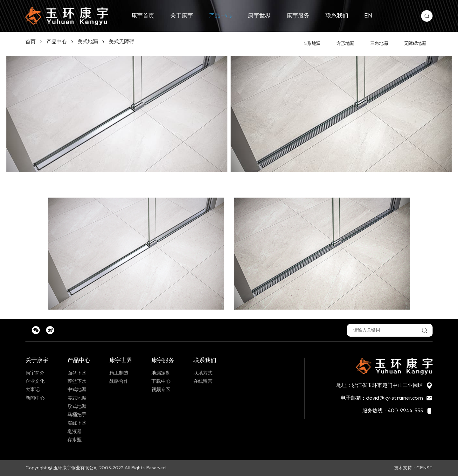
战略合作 (119, 381)
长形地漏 (312, 44)
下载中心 (161, 381)
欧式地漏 (77, 406)
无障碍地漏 (415, 44)
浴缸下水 (77, 423)
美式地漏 (88, 42)
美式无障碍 (121, 42)
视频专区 (161, 390)
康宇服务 (298, 16)
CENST (424, 468)
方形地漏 (345, 44)
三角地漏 (379, 44)
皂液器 (75, 432)
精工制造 (119, 373)
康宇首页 (143, 16)
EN (368, 16)
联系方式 (203, 373)
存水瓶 (75, 440)
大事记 (33, 390)
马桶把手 (77, 415)
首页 (31, 42)
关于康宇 (182, 16)
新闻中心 (35, 398)
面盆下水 (77, 373)
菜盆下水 (77, 381)
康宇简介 (35, 373)
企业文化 (35, 381)
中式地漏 (77, 390)
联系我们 (337, 16)
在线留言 (203, 381)
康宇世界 (259, 16)
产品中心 (220, 16)
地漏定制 (161, 373)
